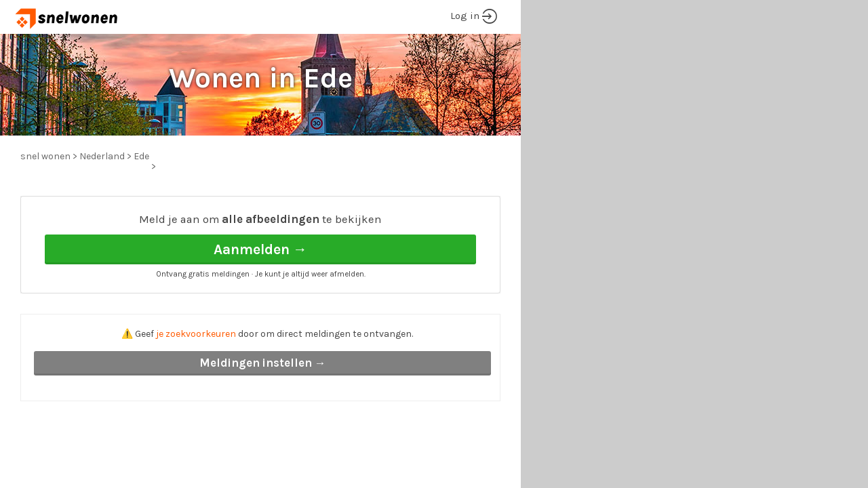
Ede (141, 156)
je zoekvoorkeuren (196, 334)
